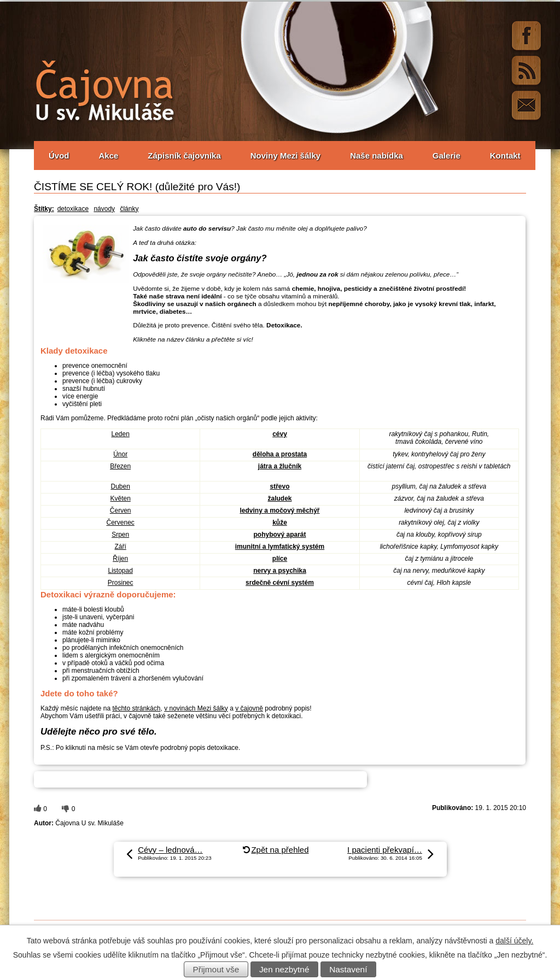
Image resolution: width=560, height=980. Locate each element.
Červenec (120, 523)
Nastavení (348, 969)
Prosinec (121, 583)
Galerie (447, 155)
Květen (120, 498)
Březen (120, 466)
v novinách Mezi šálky (196, 708)
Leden (120, 434)
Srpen (120, 535)
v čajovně (249, 708)
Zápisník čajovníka (184, 155)
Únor (120, 454)
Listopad (120, 571)
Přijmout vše (216, 969)
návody (104, 209)
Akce (109, 155)
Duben (120, 486)
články (129, 209)
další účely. (514, 941)
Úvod (59, 155)
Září (120, 547)
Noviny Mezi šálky (285, 155)
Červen (121, 510)
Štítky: (44, 209)
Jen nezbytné (284, 969)
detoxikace (73, 209)
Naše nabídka (377, 155)
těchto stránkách (136, 708)
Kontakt (505, 155)
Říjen (120, 559)
